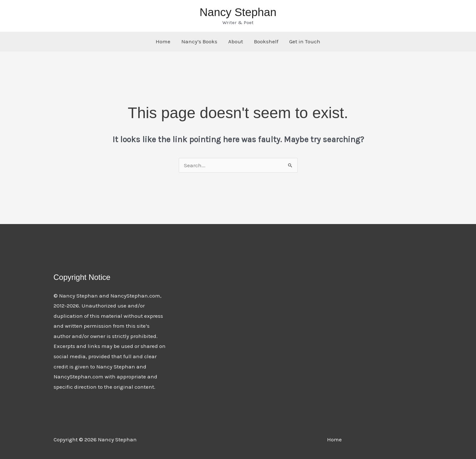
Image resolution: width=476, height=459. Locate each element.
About (236, 41)
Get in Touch (305, 41)
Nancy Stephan (238, 12)
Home (163, 41)
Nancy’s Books (199, 41)
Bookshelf (266, 41)
